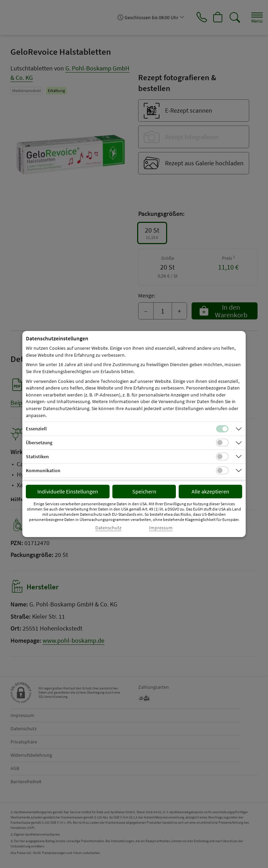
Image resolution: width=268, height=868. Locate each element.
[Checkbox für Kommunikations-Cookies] (222, 470)
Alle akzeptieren (210, 491)
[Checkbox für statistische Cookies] (222, 456)
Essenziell (36, 429)
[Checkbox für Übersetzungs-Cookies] (222, 443)
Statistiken (37, 456)
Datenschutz (108, 528)
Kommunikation (43, 470)
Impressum (161, 528)
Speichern (144, 491)
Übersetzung (39, 443)
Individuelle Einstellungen (68, 491)
